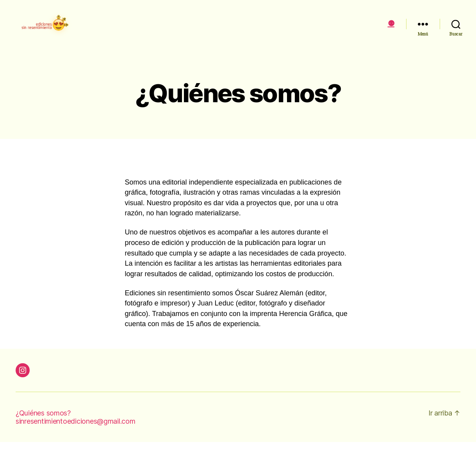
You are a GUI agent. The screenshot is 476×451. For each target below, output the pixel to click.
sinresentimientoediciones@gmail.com (76, 430)
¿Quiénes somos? (43, 422)
